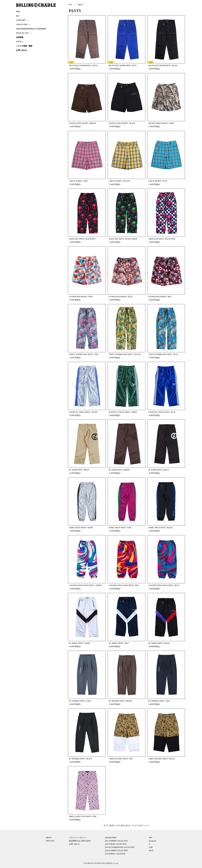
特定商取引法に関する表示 (80, 841)
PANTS (80, 5)
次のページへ (144, 826)
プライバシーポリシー (79, 838)
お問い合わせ (74, 844)
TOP (70, 5)
